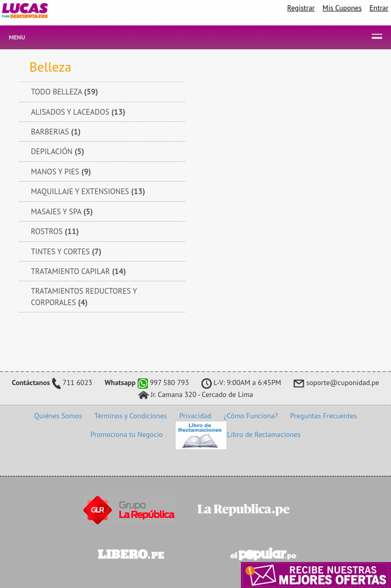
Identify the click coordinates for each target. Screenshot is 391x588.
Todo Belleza (65, 92)
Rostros (55, 231)
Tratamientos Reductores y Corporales (84, 296)
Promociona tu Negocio (126, 434)
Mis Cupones (342, 8)
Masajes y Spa (62, 211)
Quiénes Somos (58, 416)
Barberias (56, 132)
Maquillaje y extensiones (88, 191)
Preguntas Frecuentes (323, 416)
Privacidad (195, 416)
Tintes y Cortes (66, 251)
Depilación (58, 151)
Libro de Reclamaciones (238, 434)
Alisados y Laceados (78, 112)
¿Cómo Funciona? (251, 416)
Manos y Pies (61, 172)
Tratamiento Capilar (79, 271)
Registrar (301, 8)
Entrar (379, 8)
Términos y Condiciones (131, 416)
